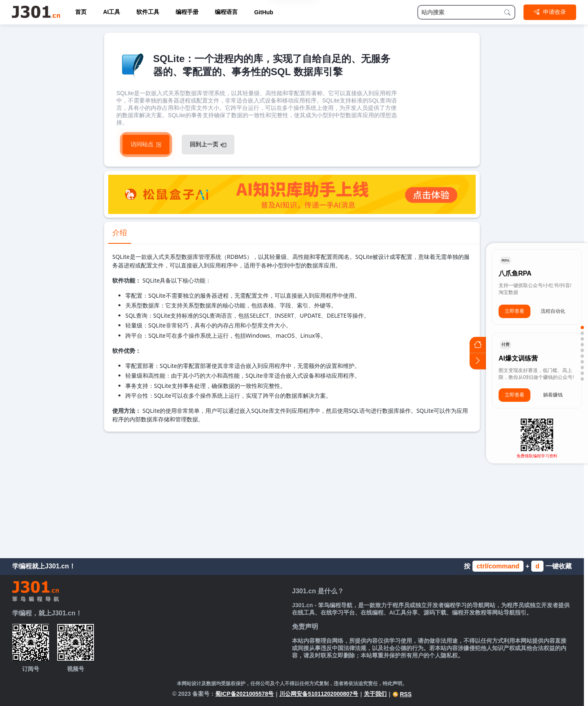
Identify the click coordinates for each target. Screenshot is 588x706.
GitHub (264, 12)
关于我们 (375, 694)
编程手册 (187, 12)
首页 (81, 12)
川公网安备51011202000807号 (319, 694)
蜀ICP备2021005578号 (244, 694)
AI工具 (111, 12)
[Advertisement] (292, 493)
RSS (402, 694)
